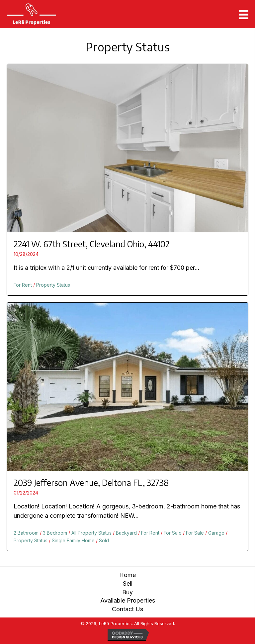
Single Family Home (73, 540)
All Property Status (91, 533)
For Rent (23, 285)
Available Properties (128, 600)
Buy (127, 592)
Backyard (126, 533)
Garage (216, 533)
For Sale (173, 533)
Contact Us (127, 609)
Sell (128, 584)
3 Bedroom (55, 533)
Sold (104, 540)
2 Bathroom (26, 533)
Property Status (53, 285)
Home (127, 575)
